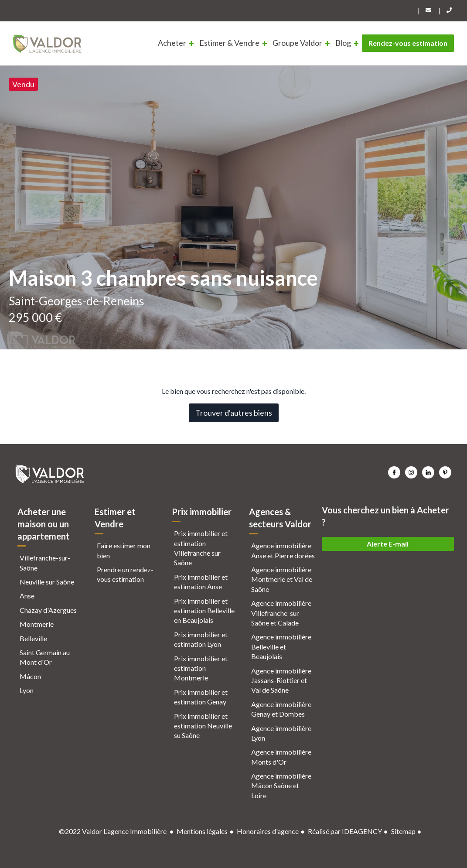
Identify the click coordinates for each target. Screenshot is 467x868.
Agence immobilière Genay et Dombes (281, 709)
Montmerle (37, 624)
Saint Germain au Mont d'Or (45, 657)
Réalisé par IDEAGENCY (345, 831)
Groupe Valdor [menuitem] (297, 43)
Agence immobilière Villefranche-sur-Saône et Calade (281, 613)
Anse (27, 596)
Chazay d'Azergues (48, 610)
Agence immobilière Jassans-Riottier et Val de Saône (281, 680)
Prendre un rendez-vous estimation (125, 574)
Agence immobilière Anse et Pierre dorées (283, 550)
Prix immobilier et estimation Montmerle (201, 668)
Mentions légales (202, 831)
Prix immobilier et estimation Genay (201, 697)
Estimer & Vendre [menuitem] (229, 43)
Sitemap (403, 831)
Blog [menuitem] (343, 43)
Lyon (27, 690)
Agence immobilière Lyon (281, 733)
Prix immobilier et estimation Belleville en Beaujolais (204, 611)
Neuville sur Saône (47, 582)
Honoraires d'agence (268, 831)
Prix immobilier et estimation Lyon (201, 639)
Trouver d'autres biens (234, 413)
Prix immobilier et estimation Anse (201, 582)
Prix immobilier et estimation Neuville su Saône (203, 726)
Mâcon (30, 676)
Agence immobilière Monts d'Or (281, 757)
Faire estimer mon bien (124, 550)
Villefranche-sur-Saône (45, 562)
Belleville (33, 638)
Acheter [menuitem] (172, 43)
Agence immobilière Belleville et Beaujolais (281, 646)
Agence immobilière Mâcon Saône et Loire (281, 786)
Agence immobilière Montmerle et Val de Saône (282, 579)
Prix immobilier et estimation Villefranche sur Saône (201, 548)
